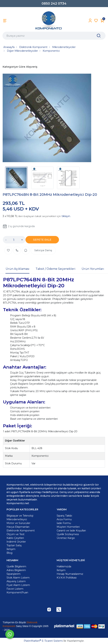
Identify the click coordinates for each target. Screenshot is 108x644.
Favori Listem (15, 589)
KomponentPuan (17, 592)
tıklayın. (66, 216)
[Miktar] (14, 240)
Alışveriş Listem (16, 581)
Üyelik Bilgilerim (16, 566)
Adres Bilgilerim (16, 570)
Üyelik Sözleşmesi (68, 534)
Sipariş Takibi (64, 516)
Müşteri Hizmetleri (68, 527)
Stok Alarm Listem (18, 578)
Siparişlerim (14, 574)
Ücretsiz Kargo (66, 538)
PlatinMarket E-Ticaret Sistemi (43, 641)
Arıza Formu (64, 519)
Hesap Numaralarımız (70, 574)
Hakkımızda (64, 566)
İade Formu (64, 523)
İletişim (61, 570)
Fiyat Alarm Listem (18, 585)
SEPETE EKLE (42, 240)
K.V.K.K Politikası (67, 578)
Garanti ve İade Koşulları (71, 531)
